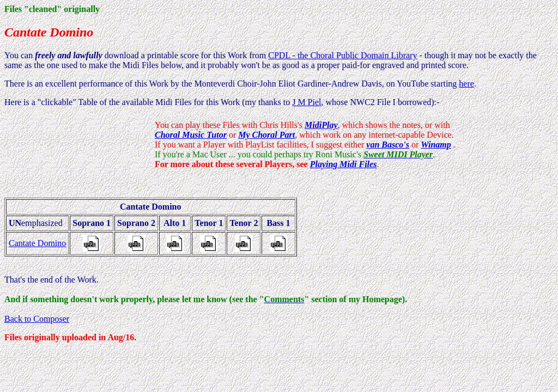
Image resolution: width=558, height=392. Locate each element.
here (466, 84)
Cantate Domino (37, 243)
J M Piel (307, 102)
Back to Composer (37, 319)
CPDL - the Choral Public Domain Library (342, 55)
